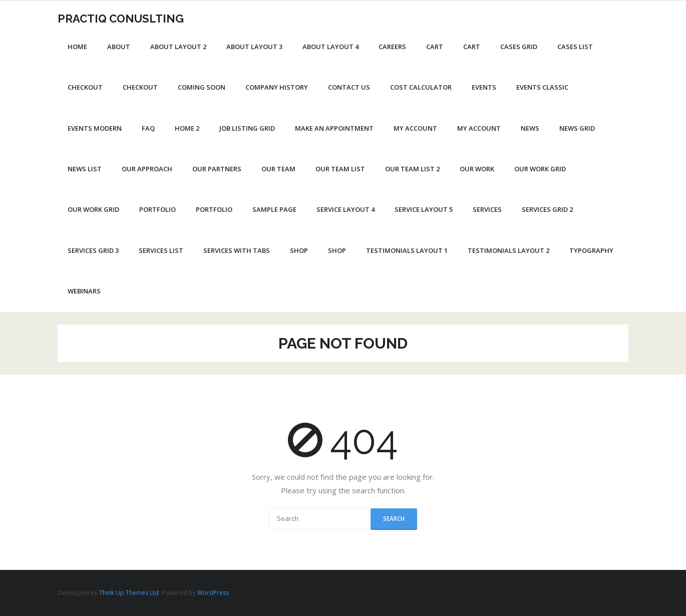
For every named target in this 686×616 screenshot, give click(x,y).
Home (77, 47)
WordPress (213, 593)
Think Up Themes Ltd (129, 593)
